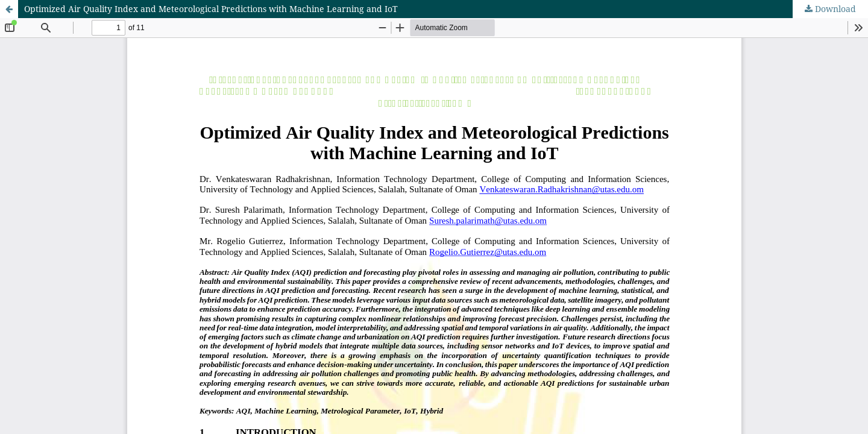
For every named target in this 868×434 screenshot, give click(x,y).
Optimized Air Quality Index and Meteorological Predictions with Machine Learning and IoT (211, 9)
